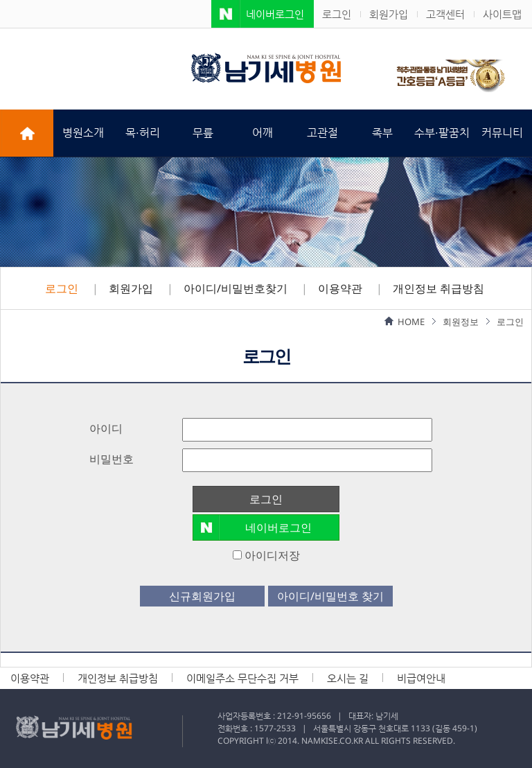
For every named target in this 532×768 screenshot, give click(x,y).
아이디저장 (266, 555)
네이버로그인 (275, 14)
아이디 (106, 428)
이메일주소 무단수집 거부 (242, 678)
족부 (382, 133)
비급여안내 (421, 678)
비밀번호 (112, 459)
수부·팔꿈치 (442, 133)
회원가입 (389, 14)
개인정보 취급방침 (438, 288)
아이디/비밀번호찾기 (236, 288)
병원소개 (83, 133)
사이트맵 (502, 14)
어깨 (263, 133)
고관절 (322, 133)
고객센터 (445, 14)
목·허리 (143, 133)
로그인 (337, 14)
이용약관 (340, 288)
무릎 (203, 133)
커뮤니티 (502, 133)
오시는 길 (348, 678)
